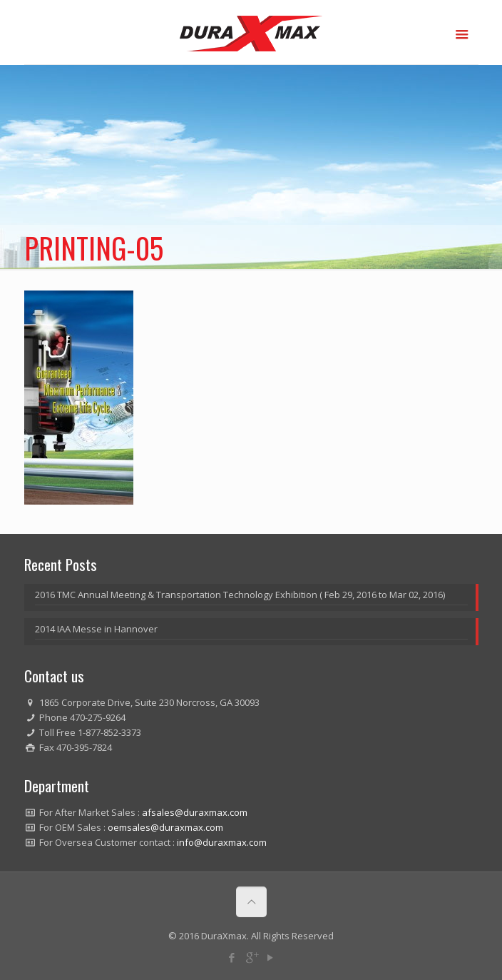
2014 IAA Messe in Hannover (96, 629)
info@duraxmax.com (222, 842)
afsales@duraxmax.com (195, 812)
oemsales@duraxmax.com (165, 827)
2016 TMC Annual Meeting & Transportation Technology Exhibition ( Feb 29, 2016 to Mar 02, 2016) (240, 595)
